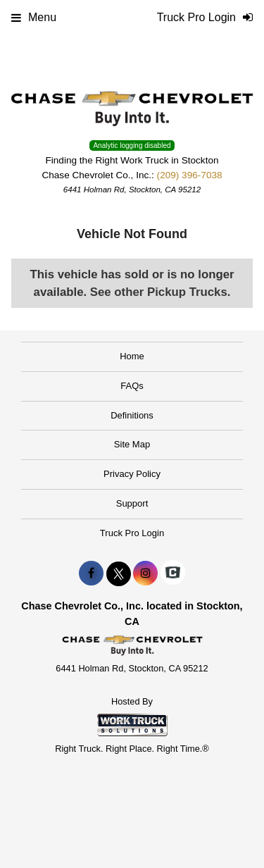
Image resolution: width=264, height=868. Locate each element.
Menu (34, 17)
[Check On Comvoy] (173, 573)
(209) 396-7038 (190, 175)
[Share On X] (119, 573)
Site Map (132, 444)
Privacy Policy (132, 474)
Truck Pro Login (132, 533)
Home (132, 356)
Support (132, 503)
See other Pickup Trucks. (161, 292)
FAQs (132, 386)
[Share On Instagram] (145, 573)
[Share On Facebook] (91, 573)
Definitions (132, 415)
